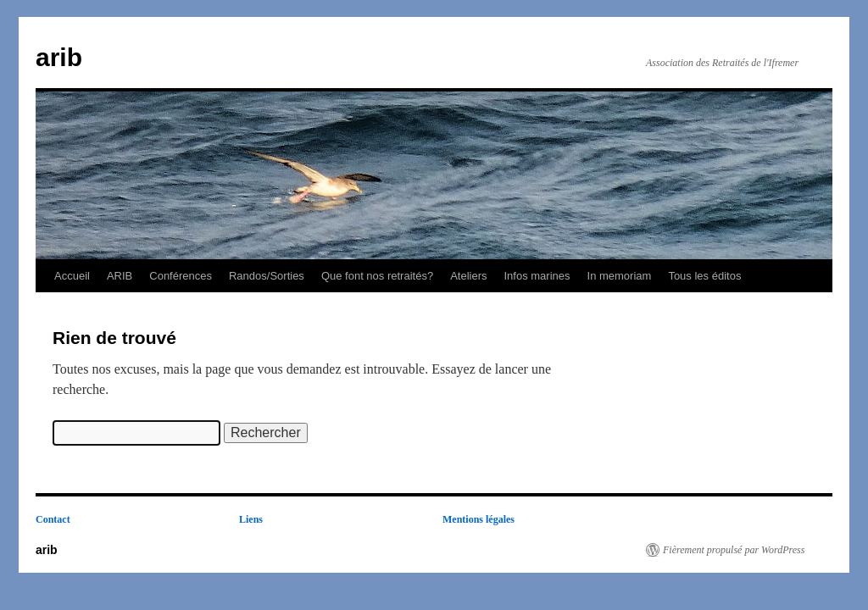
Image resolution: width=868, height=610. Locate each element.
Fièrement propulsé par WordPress (734, 550)
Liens (251, 519)
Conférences (181, 276)
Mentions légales (479, 519)
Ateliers (468, 276)
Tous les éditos (704, 276)
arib (59, 57)
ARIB (120, 276)
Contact (53, 519)
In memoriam (620, 276)
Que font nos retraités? (377, 276)
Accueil (72, 276)
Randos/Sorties (267, 276)
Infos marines (537, 276)
